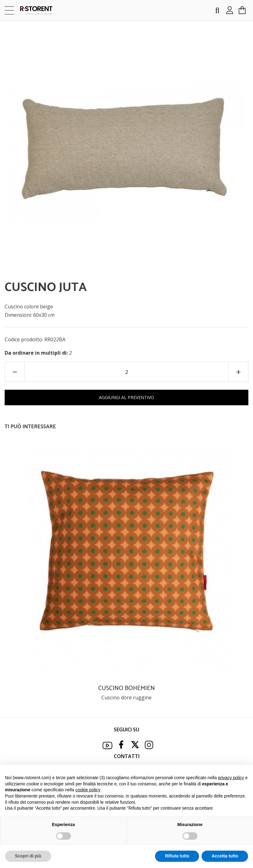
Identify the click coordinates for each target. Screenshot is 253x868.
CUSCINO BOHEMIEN (126, 688)
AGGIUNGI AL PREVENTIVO (126, 397)
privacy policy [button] (231, 778)
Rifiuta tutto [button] (177, 856)
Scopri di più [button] (28, 856)
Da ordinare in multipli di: (37, 353)
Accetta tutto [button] (225, 856)
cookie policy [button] (88, 790)
